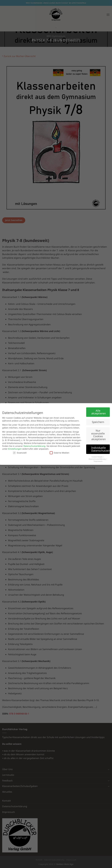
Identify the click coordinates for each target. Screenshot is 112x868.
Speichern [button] (98, 422)
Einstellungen (15, 449)
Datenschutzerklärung (34, 446)
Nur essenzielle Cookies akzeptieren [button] (99, 435)
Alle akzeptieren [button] (99, 412)
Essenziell (20, 453)
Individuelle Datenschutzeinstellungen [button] (101, 449)
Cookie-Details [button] (97, 457)
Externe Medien (60, 453)
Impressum (98, 461)
